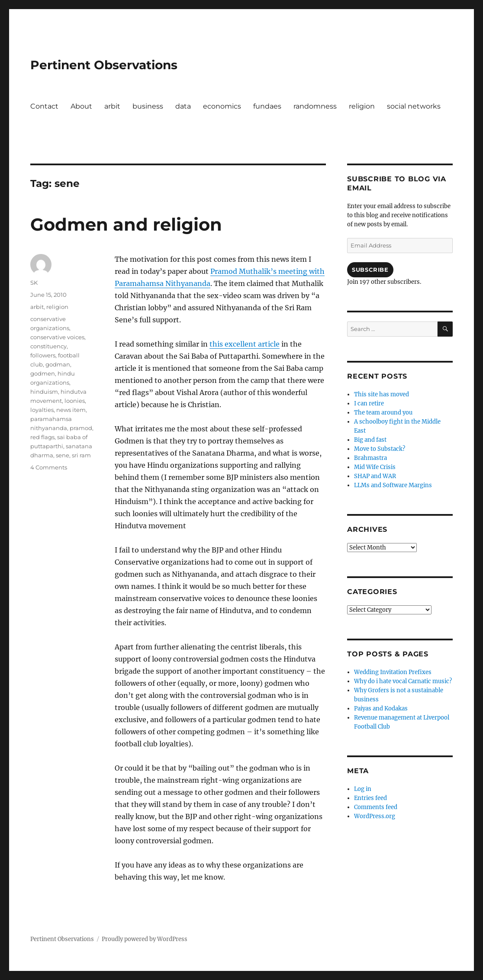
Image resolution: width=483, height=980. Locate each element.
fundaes (267, 106)
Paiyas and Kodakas (381, 708)
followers (43, 355)
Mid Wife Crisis (375, 467)
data (183, 106)
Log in (363, 789)
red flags (42, 437)
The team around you (383, 413)
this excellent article (245, 344)
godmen (43, 373)
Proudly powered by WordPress (145, 939)
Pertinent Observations (104, 65)
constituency (48, 346)
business (148, 106)
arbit (112, 106)
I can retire (369, 403)
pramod (81, 428)
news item (71, 410)
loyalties (42, 410)
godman (58, 364)
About (81, 106)
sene (63, 455)
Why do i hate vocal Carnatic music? (403, 681)
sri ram (81, 455)
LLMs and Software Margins (393, 485)
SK (34, 283)
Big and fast (370, 440)
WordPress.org (375, 816)
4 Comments (49, 467)
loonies (75, 401)
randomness (315, 106)
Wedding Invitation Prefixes (393, 672)
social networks (414, 106)
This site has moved (382, 394)
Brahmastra (370, 458)
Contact (44, 106)
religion (362, 106)
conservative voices (57, 337)
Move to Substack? (380, 449)
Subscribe (370, 270)
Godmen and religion (126, 224)
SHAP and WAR (375, 476)
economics (222, 106)
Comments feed (376, 807)
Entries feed (370, 798)
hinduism (44, 392)
